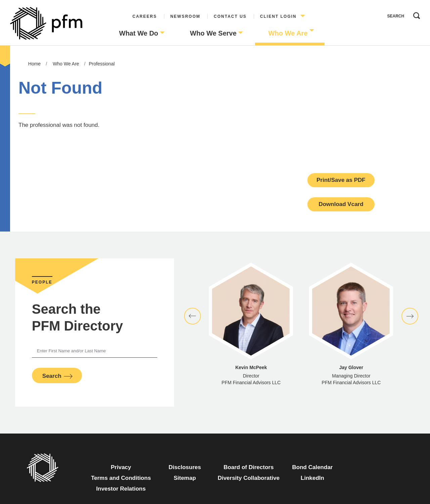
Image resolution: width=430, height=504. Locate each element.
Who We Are (288, 33)
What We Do (139, 33)
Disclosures (185, 467)
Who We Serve (213, 33)
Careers (145, 16)
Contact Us (230, 16)
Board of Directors (248, 467)
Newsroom (185, 16)
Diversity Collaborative (249, 478)
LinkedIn (312, 478)
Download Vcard (341, 204)
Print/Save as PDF (341, 180)
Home (34, 64)
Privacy (121, 467)
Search (415, 14)
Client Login (278, 16)
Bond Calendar (313, 467)
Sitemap (185, 478)
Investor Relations (121, 489)
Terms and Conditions (121, 478)
